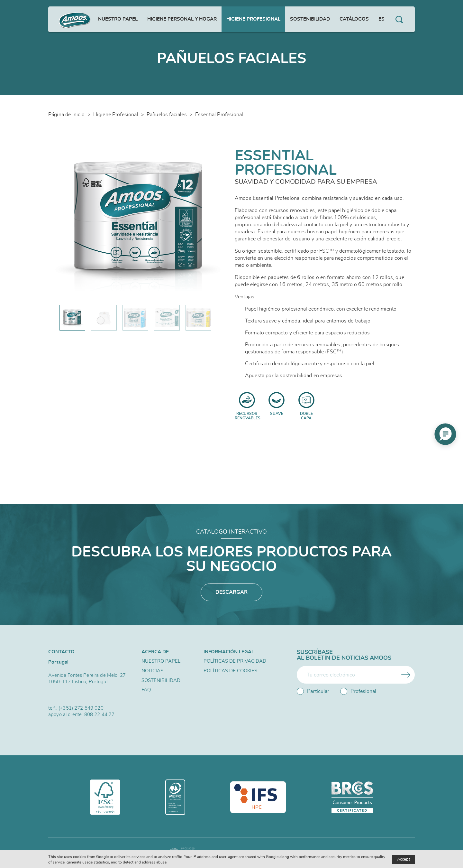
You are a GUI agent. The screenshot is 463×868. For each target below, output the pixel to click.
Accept (404, 859)
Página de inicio (67, 115)
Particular (313, 691)
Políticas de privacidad (235, 662)
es (381, 19)
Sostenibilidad (310, 19)
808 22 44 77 (100, 715)
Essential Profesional (219, 115)
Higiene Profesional (253, 19)
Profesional (358, 691)
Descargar (232, 593)
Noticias (152, 671)
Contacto (61, 652)
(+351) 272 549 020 (81, 708)
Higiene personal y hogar (182, 19)
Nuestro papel (118, 19)
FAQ (146, 691)
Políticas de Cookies (230, 671)
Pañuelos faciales (167, 115)
